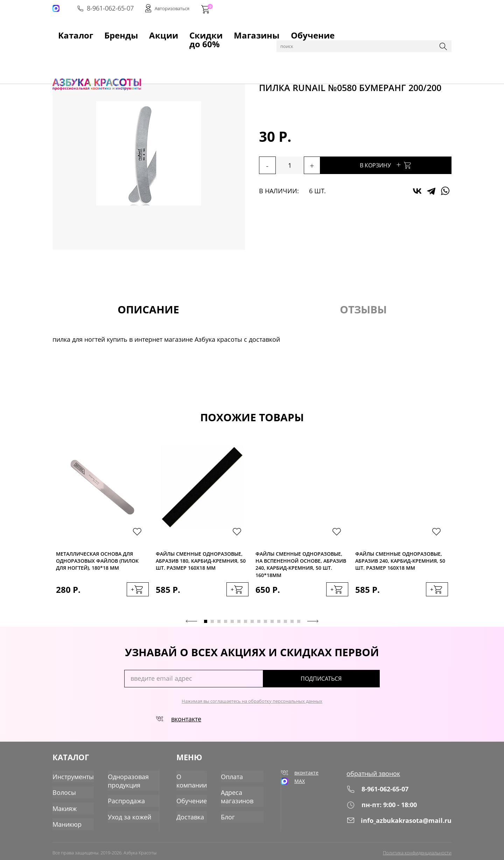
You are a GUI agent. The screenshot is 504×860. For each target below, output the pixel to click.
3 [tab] (219, 625)
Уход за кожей (123, 814)
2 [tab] (212, 625)
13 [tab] (285, 625)
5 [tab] (232, 625)
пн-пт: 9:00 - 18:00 (388, 808)
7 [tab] (246, 625)
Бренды (96, 32)
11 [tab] (272, 625)
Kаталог (64, 32)
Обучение (247, 32)
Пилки (220, 50)
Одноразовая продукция (122, 781)
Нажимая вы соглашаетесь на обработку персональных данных (252, 705)
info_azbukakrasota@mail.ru (404, 823)
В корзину (406, 164)
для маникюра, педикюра (174, 50)
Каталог (87, 50)
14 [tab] (292, 625)
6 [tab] (239, 625)
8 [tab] (252, 625)
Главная (63, 50)
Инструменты (119, 50)
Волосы (63, 792)
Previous (191, 625)
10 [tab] (265, 625)
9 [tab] (259, 625)
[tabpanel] (102, 530)
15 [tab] (299, 625)
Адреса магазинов (239, 796)
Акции (124, 32)
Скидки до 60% (163, 32)
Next (313, 625)
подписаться (350, 682)
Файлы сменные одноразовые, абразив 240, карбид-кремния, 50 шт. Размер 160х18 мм (400, 562)
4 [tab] (226, 625)
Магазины (209, 32)
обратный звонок (380, 777)
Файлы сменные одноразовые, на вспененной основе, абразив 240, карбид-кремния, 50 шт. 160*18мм (301, 562)
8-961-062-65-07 (345, 9)
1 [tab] (206, 625)
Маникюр (65, 821)
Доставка (192, 814)
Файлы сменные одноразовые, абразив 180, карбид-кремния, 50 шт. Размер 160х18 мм (201, 562)
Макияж (63, 806)
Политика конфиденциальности (417, 848)
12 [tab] (279, 625)
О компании (193, 781)
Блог (230, 814)
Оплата (234, 777)
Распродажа (120, 799)
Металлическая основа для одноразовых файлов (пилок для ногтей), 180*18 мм (97, 562)
